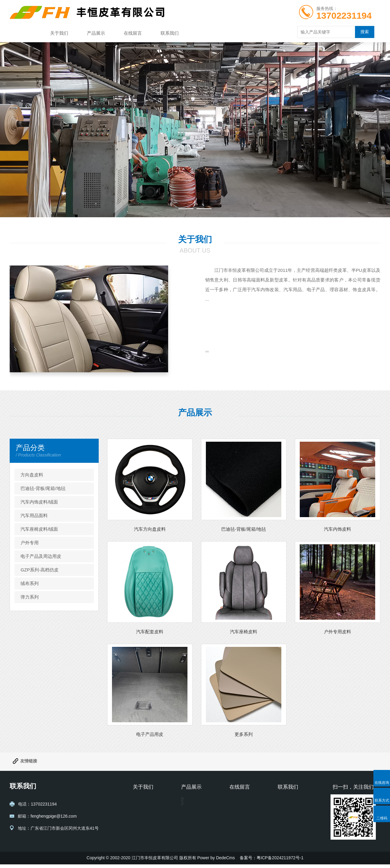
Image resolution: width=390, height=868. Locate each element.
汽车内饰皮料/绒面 (39, 502)
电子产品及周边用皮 (41, 556)
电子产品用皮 (150, 734)
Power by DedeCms (216, 861)
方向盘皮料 (32, 475)
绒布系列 (30, 583)
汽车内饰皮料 (337, 529)
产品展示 (96, 33)
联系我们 (170, 33)
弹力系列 (30, 597)
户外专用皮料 (337, 632)
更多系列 (244, 734)
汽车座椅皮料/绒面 (39, 529)
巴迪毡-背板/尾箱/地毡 (43, 488)
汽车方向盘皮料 (150, 529)
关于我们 (59, 33)
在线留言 (133, 33)
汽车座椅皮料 (244, 632)
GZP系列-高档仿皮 (40, 570)
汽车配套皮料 (150, 632)
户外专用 (30, 543)
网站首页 (22, 33)
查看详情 (224, 366)
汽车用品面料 (34, 515)
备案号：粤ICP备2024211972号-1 (272, 861)
